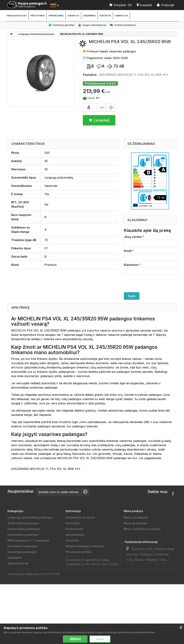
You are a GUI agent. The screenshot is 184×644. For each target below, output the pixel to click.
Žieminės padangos (21, 609)
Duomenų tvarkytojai (81, 569)
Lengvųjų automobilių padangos (36, 34)
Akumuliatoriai (18, 563)
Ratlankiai (15, 558)
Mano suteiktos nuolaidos (142, 529)
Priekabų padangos (21, 575)
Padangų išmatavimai (81, 592)
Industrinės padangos (23, 535)
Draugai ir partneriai (80, 575)
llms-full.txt (110, 615)
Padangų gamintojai (80, 581)
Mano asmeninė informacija (144, 540)
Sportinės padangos (22, 586)
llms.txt (95, 615)
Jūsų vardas (134, 237)
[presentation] (151, 284)
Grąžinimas (89, 16)
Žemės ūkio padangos (23, 523)
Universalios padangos (24, 621)
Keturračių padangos (23, 598)
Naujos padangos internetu (85, 546)
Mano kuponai (134, 546)
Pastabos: (90, 75)
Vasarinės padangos (22, 615)
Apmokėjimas (56, 16)
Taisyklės (72, 558)
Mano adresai (134, 535)
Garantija (73, 16)
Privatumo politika (79, 552)
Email (129, 251)
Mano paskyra (133, 511)
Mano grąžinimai (135, 523)
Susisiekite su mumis (80, 517)
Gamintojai (121, 16)
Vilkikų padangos (20, 581)
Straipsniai (73, 598)
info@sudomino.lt (158, 597)
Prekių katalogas (17, 16)
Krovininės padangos (23, 546)
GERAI (75, 639)
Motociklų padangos (22, 592)
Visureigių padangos (22, 552)
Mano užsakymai (136, 517)
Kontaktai (105, 16)
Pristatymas (38, 16)
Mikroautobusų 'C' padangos (28, 540)
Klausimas (132, 265)
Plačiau (100, 639)
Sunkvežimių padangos (24, 529)
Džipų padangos (19, 569)
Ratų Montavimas (78, 604)
